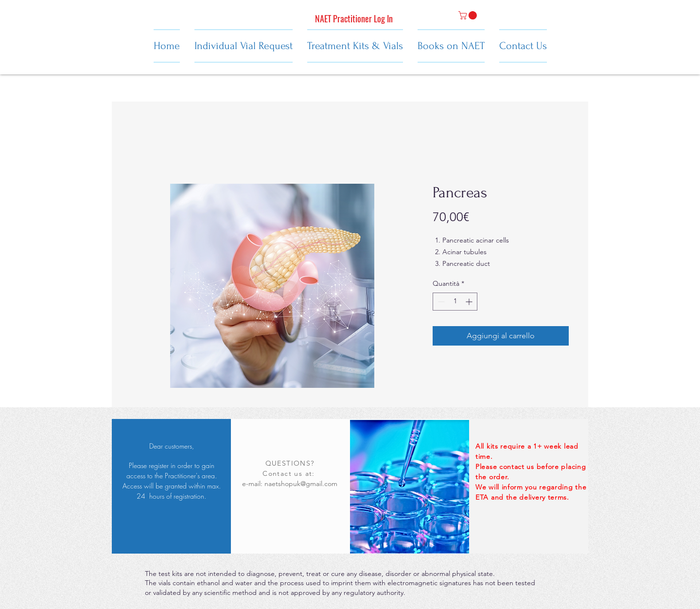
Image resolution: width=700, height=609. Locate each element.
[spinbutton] (455, 302)
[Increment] (470, 302)
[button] (469, 15)
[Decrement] (440, 302)
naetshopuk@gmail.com (301, 484)
